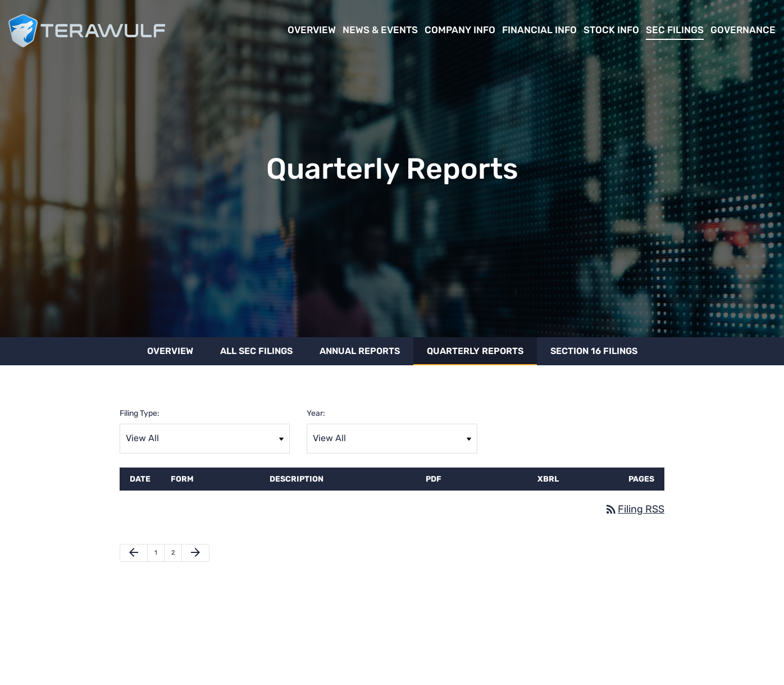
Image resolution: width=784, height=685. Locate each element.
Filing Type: (140, 413)
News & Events (380, 30)
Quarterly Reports (475, 351)
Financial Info (539, 30)
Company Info (460, 30)
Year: (316, 413)
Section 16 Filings (594, 351)
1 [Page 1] (159, 555)
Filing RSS (634, 509)
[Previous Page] (134, 553)
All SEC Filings (256, 351)
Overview (312, 30)
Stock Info (611, 30)
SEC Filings (675, 30)
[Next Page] (195, 553)
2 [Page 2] (176, 555)
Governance (743, 30)
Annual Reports (360, 351)
